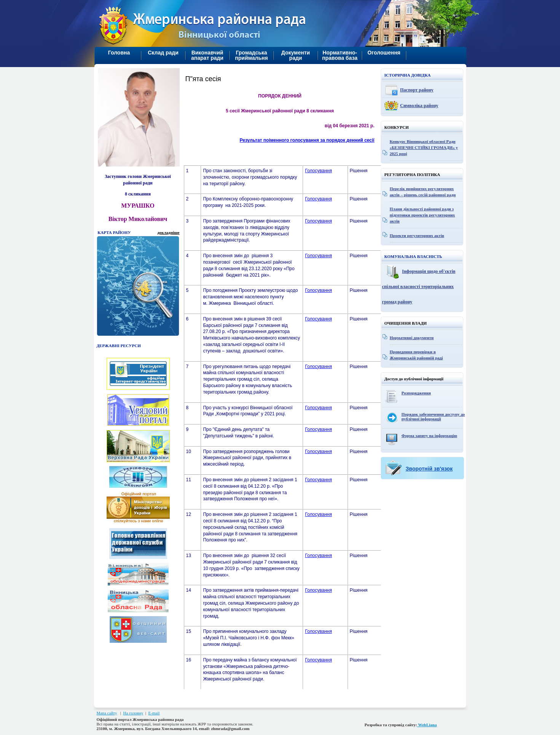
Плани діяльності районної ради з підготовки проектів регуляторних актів (423, 215)
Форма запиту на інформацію (429, 436)
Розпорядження (416, 393)
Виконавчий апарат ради (207, 55)
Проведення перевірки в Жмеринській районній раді (416, 355)
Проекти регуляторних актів (417, 235)
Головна (119, 53)
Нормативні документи (412, 338)
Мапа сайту (107, 713)
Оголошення (384, 53)
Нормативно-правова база (340, 55)
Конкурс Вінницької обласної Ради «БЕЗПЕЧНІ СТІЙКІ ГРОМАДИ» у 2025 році (424, 147)
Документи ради (296, 55)
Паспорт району (417, 90)
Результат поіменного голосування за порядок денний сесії (307, 140)
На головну (133, 713)
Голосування (318, 171)
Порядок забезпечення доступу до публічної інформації (433, 416)
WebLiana (427, 725)
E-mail (154, 713)
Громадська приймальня (251, 55)
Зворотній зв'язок (429, 469)
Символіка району (419, 106)
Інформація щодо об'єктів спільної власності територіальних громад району (419, 287)
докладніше (168, 232)
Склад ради (163, 53)
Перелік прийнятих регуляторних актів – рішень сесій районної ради (423, 192)
